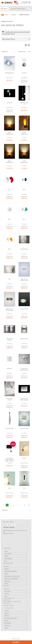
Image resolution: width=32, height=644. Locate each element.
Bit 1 (9, 189)
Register (7, 594)
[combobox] (19, 9)
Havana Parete (9, 428)
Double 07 (9, 369)
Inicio (7, 15)
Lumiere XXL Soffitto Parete (24, 369)
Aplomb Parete (24, 339)
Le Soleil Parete (24, 428)
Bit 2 (24, 189)
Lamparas (14, 15)
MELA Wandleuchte (9, 162)
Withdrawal (8, 623)
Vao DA (24, 458)
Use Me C (24, 73)
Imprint (6, 584)
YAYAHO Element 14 (24, 103)
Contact (7, 611)
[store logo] (7, 3)
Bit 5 (9, 249)
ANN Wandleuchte (9, 133)
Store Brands (8, 559)
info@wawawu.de (9, 608)
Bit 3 (9, 219)
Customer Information (10, 571)
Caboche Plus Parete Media (9, 310)
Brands (6, 556)
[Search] (29, 8)
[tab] (16, 33)
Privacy (6, 574)
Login (6, 596)
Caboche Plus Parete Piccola (24, 280)
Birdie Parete (24, 249)
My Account (7, 591)
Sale (6, 561)
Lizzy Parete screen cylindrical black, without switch (9, 460)
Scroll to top (16, 639)
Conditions (7, 581)
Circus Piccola (24, 309)
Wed (9, 488)
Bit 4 (24, 219)
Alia (24, 488)
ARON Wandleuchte (24, 133)
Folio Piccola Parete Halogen (24, 399)
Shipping (7, 569)
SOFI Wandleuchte (24, 162)
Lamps (6, 551)
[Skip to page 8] (22, 505)
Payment (7, 566)
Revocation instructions (11, 579)
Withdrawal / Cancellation (12, 576)
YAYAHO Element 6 (10, 74)
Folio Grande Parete (9, 399)
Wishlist (7, 589)
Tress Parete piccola (9, 339)
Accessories (8, 554)
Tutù (9, 279)
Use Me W (9, 103)
